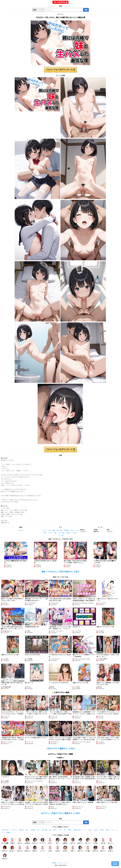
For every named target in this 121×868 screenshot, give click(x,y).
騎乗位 (70, 830)
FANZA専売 (61, 533)
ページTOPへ (115, 864)
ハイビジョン (14, 830)
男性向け (69, 533)
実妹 (55, 533)
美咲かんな (80, 849)
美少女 (55, 830)
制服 (54, 530)
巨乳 (38, 830)
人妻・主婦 (44, 830)
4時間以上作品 (77, 830)
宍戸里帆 (88, 849)
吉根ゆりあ (95, 849)
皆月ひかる (80, 841)
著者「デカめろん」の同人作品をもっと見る (60, 572)
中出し (72, 530)
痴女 (90, 830)
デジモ (113, 830)
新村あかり (12, 849)
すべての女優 (5, 841)
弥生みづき (35, 841)
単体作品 (21, 830)
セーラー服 (60, 535)
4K (117, 830)
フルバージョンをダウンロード (60, 70)
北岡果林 (12, 841)
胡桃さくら (103, 849)
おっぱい (50, 533)
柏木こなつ (111, 841)
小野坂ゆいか (27, 849)
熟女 (50, 830)
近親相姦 (66, 530)
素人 (65, 830)
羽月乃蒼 (103, 841)
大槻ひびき (5, 856)
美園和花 (65, 841)
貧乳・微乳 (59, 530)
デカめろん (21, 530)
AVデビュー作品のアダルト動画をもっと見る (61, 813)
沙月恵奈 (95, 841)
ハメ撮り (95, 830)
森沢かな (73, 841)
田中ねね (111, 849)
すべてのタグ (5, 830)
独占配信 (33, 830)
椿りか (58, 841)
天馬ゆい (50, 841)
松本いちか (88, 841)
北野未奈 (58, 849)
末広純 (50, 849)
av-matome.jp (61, 2)
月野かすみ (5, 849)
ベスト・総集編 (6, 832)
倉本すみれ (20, 849)
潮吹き (108, 830)
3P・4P (85, 830)
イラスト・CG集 (46, 530)
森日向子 (65, 849)
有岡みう (73, 849)
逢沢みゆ (20, 841)
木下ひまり (43, 841)
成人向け (75, 533)
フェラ (78, 530)
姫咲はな (35, 849)
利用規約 (54, 863)
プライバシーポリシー (64, 863)
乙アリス (43, 849)
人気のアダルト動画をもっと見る (60, 749)
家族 (45, 533)
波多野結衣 (27, 841)
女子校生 (102, 830)
